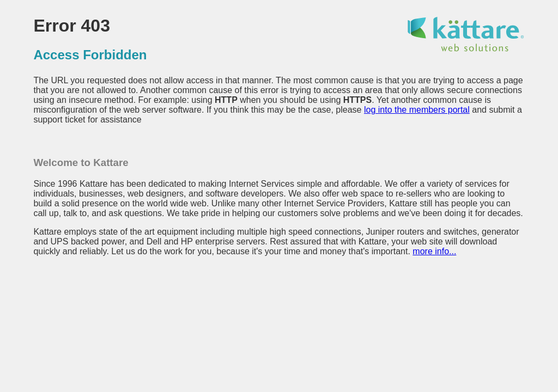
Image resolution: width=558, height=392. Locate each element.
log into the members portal (417, 110)
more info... (434, 251)
